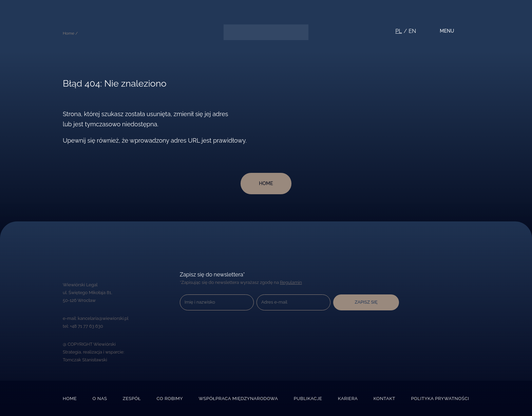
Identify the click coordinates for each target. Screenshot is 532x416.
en (412, 31)
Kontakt (385, 399)
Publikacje (308, 399)
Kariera (348, 399)
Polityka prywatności (440, 399)
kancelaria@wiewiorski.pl (103, 318)
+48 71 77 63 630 (86, 326)
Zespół (132, 399)
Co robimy (170, 399)
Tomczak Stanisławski (85, 360)
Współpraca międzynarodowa (239, 399)
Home (70, 399)
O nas (100, 399)
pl (398, 31)
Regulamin (290, 282)
